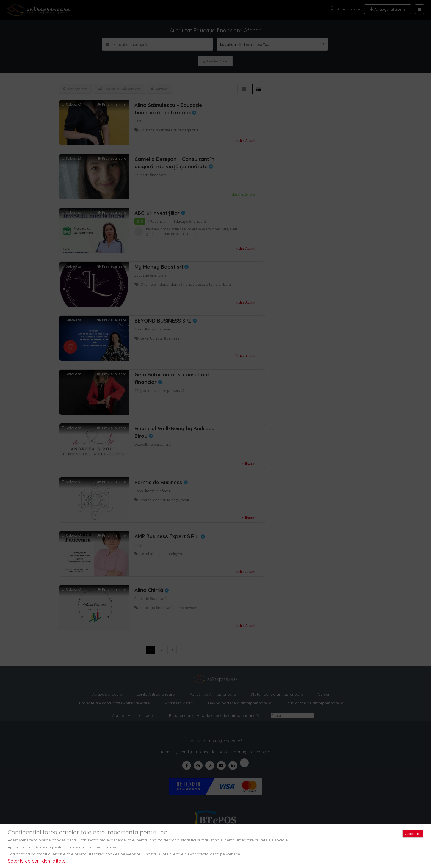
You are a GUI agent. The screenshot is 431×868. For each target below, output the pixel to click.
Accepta (413, 834)
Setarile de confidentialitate (37, 861)
